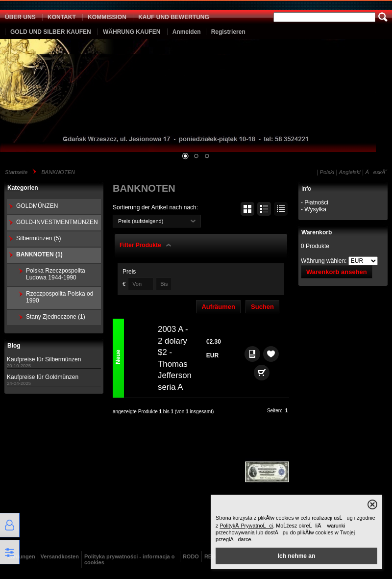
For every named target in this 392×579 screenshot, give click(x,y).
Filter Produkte (140, 245)
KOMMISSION (107, 17)
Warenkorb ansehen (337, 272)
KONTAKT (62, 17)
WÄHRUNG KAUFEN (132, 32)
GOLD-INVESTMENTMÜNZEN (57, 222)
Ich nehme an (297, 556)
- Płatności (315, 202)
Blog (14, 346)
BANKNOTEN (58, 172)
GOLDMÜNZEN (37, 206)
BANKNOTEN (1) (39, 254)
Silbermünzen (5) (38, 238)
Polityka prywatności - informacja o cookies (130, 559)
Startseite (16, 172)
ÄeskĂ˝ (376, 172)
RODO (191, 556)
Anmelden (187, 32)
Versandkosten (60, 556)
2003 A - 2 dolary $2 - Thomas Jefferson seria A (175, 358)
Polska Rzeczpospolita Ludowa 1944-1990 (56, 274)
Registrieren (228, 32)
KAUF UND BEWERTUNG (174, 17)
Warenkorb (317, 232)
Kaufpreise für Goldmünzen (43, 377)
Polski (327, 172)
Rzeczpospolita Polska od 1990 (60, 297)
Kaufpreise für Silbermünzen (44, 359)
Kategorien (23, 188)
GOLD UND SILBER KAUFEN (51, 32)
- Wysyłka (314, 209)
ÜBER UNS (20, 17)
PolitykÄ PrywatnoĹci (246, 526)
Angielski (350, 172)
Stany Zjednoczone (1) (56, 317)
